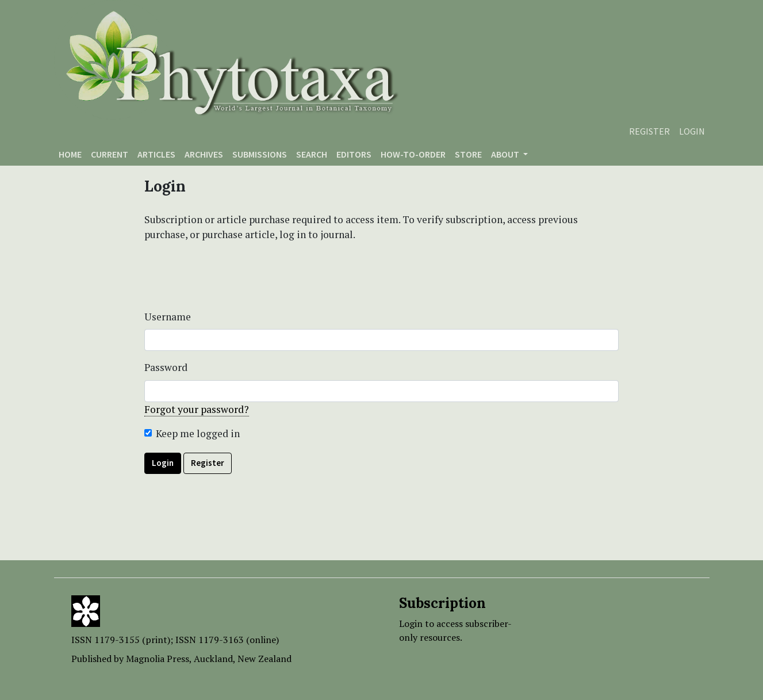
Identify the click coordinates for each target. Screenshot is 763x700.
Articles (156, 154)
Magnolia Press (158, 659)
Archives (204, 154)
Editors (354, 154)
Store (468, 154)
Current (110, 154)
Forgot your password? (197, 409)
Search (312, 154)
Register (649, 131)
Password (166, 367)
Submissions (260, 154)
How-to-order (413, 154)
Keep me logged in (198, 433)
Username (168, 317)
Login (692, 131)
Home (70, 154)
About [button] (506, 154)
